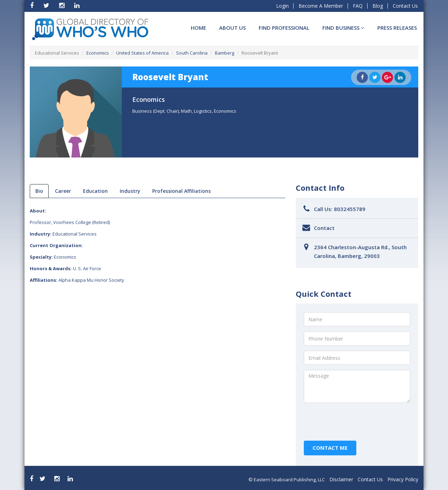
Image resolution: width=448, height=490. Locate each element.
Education (95, 191)
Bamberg (225, 53)
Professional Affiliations (181, 191)
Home (198, 28)
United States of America (142, 53)
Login (282, 6)
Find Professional (284, 28)
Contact (324, 228)
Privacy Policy (403, 479)
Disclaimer (341, 479)
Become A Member (321, 6)
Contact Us (405, 6)
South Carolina (192, 53)
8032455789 (350, 209)
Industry (130, 191)
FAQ (358, 6)
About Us (232, 28)
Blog (378, 6)
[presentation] (357, 422)
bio (39, 191)
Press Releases (397, 28)
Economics (98, 53)
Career (63, 191)
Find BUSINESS (343, 28)
